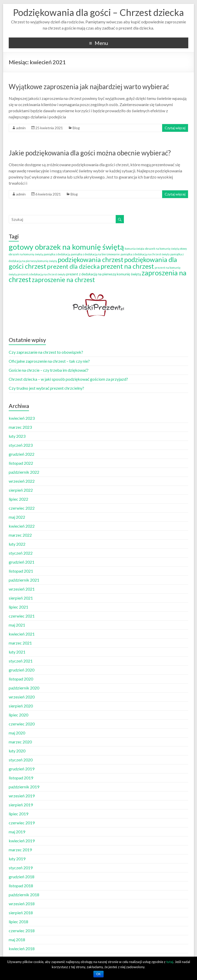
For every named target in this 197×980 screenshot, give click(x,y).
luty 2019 (17, 859)
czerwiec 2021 (22, 616)
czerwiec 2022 (22, 508)
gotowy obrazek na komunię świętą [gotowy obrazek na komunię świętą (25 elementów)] (66, 247)
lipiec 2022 (18, 499)
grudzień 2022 (22, 454)
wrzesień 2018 (22, 904)
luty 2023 (17, 436)
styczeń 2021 (21, 661)
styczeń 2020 (21, 760)
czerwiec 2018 (22, 931)
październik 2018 (24, 895)
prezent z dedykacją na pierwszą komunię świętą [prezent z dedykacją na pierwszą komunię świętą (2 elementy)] (104, 274)
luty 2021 (17, 652)
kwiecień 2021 (22, 634)
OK (98, 974)
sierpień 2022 (21, 490)
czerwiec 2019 (22, 823)
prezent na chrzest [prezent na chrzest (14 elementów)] (127, 266)
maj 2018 (17, 940)
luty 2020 (17, 751)
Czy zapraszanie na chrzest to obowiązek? (46, 352)
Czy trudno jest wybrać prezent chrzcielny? (46, 388)
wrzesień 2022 (22, 481)
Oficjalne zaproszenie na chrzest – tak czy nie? (49, 361)
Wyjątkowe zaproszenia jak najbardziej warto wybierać (89, 87)
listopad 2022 (21, 463)
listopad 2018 (21, 886)
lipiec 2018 (18, 922)
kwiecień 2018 (22, 949)
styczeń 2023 (21, 445)
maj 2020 (17, 733)
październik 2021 (24, 580)
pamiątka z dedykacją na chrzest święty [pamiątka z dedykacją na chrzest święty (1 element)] (145, 254)
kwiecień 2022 (22, 526)
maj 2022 (17, 517)
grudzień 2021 (22, 562)
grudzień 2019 (22, 769)
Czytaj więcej (175, 128)
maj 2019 (17, 832)
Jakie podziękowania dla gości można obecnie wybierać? (90, 153)
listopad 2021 (21, 571)
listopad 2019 (21, 778)
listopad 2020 (21, 679)
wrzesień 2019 (22, 796)
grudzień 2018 (22, 877)
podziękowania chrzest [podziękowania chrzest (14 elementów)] (91, 259)
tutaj (170, 962)
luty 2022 (17, 544)
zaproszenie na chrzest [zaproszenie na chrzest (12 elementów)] (63, 280)
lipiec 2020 (18, 715)
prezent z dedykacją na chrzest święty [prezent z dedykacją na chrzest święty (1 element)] (41, 274)
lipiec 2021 (18, 607)
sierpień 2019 (21, 805)
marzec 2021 (20, 643)
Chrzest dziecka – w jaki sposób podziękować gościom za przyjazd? (68, 379)
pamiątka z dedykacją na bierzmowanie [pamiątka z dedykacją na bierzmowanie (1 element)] (95, 254)
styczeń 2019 (21, 868)
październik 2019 (24, 787)
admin (21, 128)
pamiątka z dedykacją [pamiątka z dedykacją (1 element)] (57, 254)
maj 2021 (17, 625)
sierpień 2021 (21, 598)
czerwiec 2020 (22, 724)
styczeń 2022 (21, 553)
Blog (76, 128)
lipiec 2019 (18, 814)
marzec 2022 (20, 535)
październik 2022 (24, 472)
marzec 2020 (20, 742)
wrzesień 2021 (22, 589)
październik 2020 (24, 688)
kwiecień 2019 (22, 841)
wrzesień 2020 (22, 697)
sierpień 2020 (21, 706)
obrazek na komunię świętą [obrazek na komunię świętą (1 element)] (162, 249)
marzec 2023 (20, 427)
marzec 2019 (20, 850)
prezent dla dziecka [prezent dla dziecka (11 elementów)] (73, 266)
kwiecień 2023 (22, 418)
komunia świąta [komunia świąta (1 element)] (134, 249)
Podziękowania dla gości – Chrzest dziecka (98, 12)
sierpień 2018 (21, 913)
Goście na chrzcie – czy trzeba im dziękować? (49, 370)
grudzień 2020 (22, 670)
